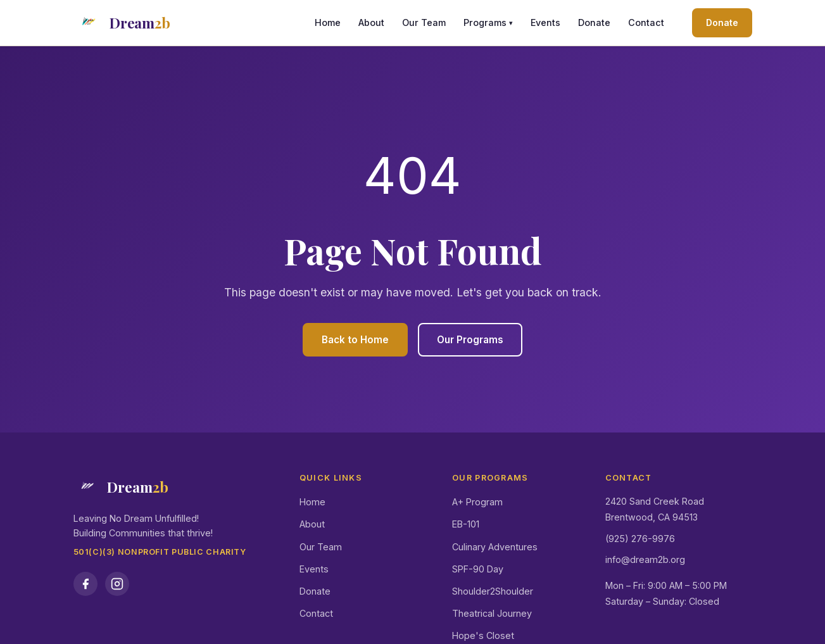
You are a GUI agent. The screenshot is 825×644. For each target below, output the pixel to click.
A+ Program (477, 502)
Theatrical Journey (492, 613)
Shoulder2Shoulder (493, 591)
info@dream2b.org (645, 559)
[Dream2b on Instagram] (117, 584)
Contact (646, 22)
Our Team (424, 22)
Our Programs (470, 340)
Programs (488, 23)
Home (328, 22)
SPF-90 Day (478, 569)
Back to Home (355, 340)
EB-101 (466, 524)
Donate (594, 22)
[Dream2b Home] (122, 23)
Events (545, 22)
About (371, 22)
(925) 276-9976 (640, 539)
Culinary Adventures (495, 547)
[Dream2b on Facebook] (85, 584)
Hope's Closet (483, 635)
